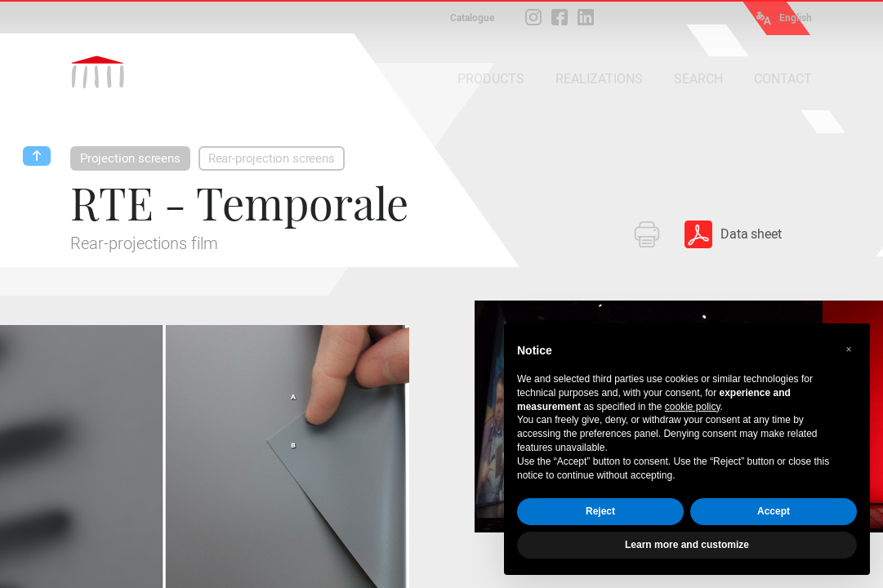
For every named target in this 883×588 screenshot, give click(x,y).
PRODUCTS (491, 79)
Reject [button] (600, 511)
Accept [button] (774, 511)
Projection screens (130, 158)
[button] (849, 350)
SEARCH (698, 79)
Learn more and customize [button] (687, 545)
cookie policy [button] (693, 407)
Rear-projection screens (272, 158)
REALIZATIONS (599, 79)
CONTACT (783, 79)
